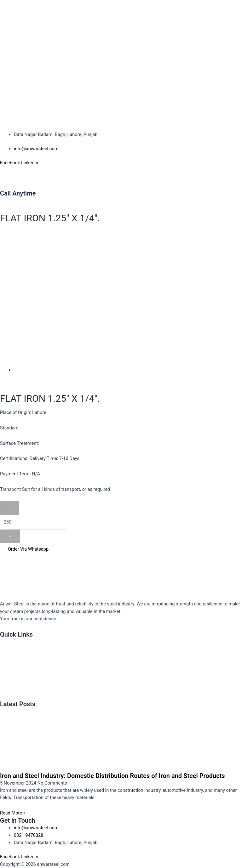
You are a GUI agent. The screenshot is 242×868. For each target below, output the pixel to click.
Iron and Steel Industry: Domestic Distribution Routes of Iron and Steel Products (112, 776)
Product (11, 669)
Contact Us (14, 683)
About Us (12, 655)
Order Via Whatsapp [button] (24, 549)
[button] (121, 178)
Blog (8, 696)
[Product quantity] (33, 522)
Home (9, 642)
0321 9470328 (15, 201)
